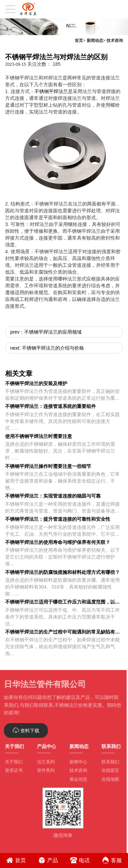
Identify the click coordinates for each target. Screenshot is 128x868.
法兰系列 (44, 762)
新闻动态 (95, 41)
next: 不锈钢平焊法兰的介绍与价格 (47, 348)
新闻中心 (76, 762)
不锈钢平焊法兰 (51, 91)
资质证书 (12, 770)
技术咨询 (115, 41)
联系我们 (108, 762)
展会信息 (76, 779)
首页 (79, 41)
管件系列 (44, 770)
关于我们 (12, 762)
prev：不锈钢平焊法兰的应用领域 (46, 332)
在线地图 (108, 779)
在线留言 (108, 770)
